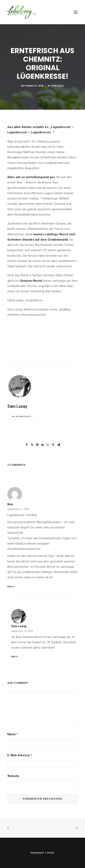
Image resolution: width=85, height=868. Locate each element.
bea (10, 504)
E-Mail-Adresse (20, 755)
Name (13, 734)
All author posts (21, 417)
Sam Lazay (58, 86)
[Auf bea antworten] (42, 586)
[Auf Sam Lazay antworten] (44, 656)
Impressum (37, 853)
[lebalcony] (21, 12)
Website (13, 776)
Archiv (51, 853)
